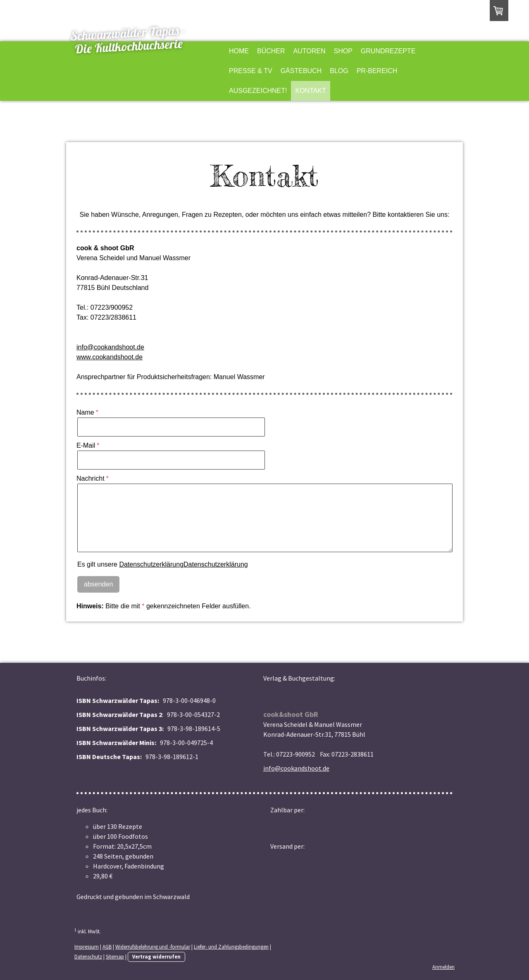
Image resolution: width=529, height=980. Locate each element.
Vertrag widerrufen (156, 956)
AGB (107, 947)
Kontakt (310, 91)
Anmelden (443, 967)
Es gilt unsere (163, 564)
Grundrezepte (388, 51)
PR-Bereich (377, 71)
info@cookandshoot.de (110, 347)
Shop (343, 51)
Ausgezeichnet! (258, 91)
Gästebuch (301, 71)
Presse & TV (251, 71)
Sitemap (115, 956)
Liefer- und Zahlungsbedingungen (231, 947)
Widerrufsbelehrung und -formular (153, 947)
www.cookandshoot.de (110, 357)
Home (239, 51)
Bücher (271, 51)
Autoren (310, 51)
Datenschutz (88, 956)
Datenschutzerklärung (151, 564)
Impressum (87, 947)
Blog (339, 71)
